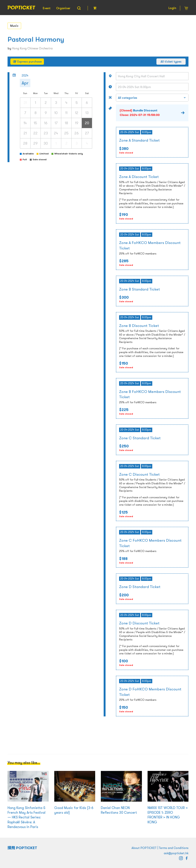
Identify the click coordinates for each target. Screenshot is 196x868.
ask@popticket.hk (176, 853)
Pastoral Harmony (36, 39)
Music (14, 26)
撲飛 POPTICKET (22, 848)
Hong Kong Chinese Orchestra (32, 48)
